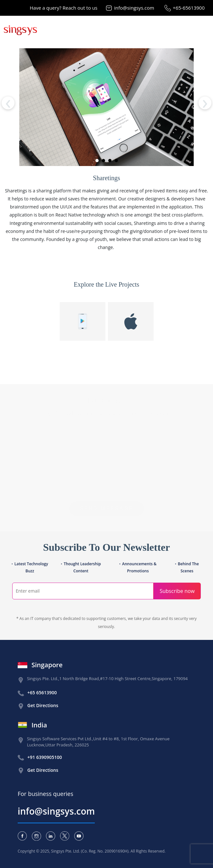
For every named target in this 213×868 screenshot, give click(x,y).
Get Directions (43, 705)
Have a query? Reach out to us (64, 8)
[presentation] (8, 103)
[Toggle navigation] (203, 30)
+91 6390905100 (45, 757)
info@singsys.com (134, 8)
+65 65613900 (42, 693)
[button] (97, 161)
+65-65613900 (189, 8)
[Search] (83, 591)
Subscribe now (177, 591)
